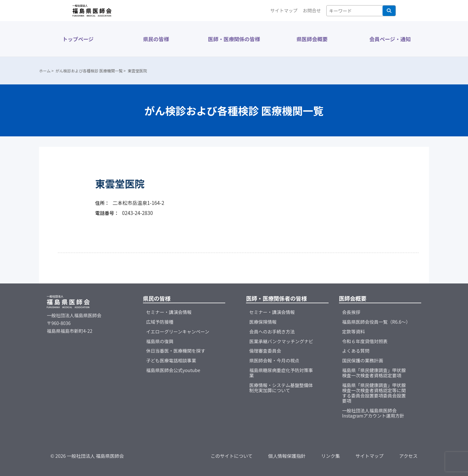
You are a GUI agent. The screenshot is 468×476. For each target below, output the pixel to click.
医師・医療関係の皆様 (234, 39)
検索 (389, 11)
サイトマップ (284, 10)
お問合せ (312, 10)
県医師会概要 (312, 39)
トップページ (78, 39)
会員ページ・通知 (390, 39)
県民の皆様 (156, 39)
